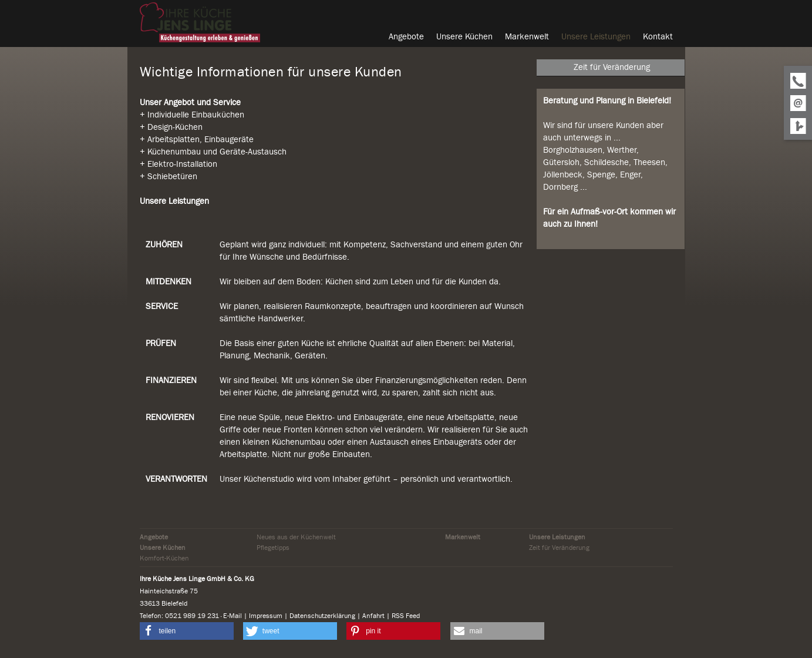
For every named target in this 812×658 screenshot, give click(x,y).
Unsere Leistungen (557, 537)
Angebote (154, 537)
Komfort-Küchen (164, 558)
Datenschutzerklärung (322, 616)
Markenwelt (463, 537)
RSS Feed (406, 616)
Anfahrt (373, 616)
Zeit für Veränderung (559, 548)
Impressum (266, 616)
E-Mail (233, 616)
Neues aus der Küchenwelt (296, 537)
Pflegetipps (273, 548)
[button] (187, 631)
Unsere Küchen (163, 548)
